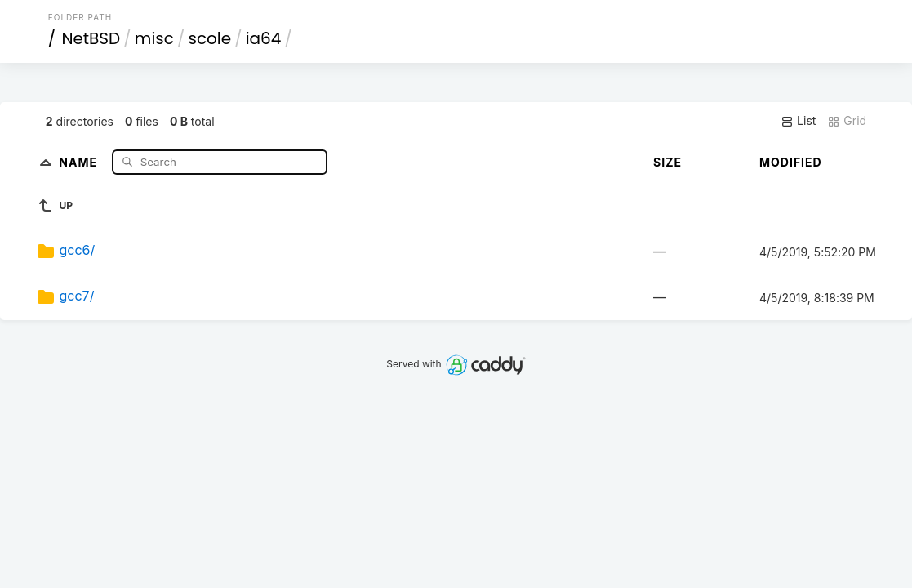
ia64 (264, 38)
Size (667, 162)
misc (154, 38)
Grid (847, 121)
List (798, 121)
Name (80, 161)
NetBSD (91, 38)
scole (209, 38)
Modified (791, 162)
